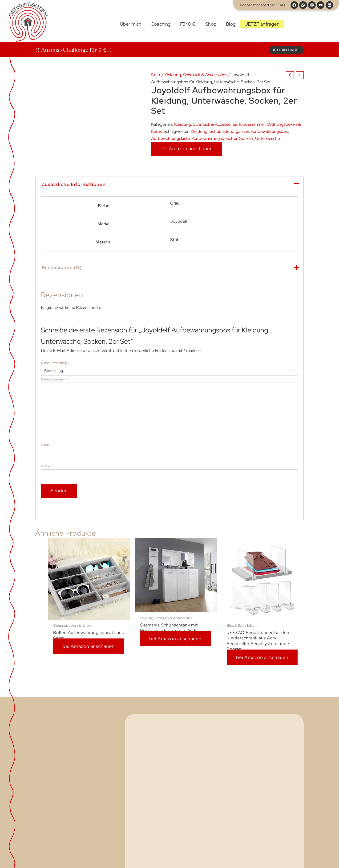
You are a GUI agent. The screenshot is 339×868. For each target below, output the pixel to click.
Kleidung (199, 131)
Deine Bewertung (55, 363)
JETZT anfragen (262, 24)
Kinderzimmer (252, 124)
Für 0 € (188, 24)
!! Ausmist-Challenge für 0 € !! (74, 50)
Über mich (131, 24)
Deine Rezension (54, 379)
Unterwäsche (268, 138)
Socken (246, 138)
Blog (231, 24)
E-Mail (47, 466)
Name (46, 445)
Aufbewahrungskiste (170, 138)
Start (110, 24)
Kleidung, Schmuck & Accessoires (196, 75)
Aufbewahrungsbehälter (214, 138)
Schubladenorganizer (229, 131)
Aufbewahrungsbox (269, 131)
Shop (211, 24)
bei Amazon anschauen (187, 149)
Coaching (161, 24)
